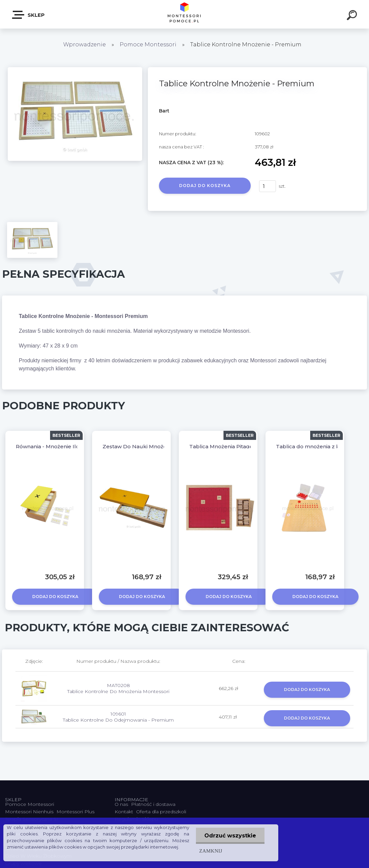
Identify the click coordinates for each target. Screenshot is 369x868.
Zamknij (211, 851)
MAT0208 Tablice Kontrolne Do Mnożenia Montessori (118, 688)
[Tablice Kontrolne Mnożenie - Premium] (75, 70)
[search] (353, 16)
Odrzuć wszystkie (230, 836)
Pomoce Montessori (148, 44)
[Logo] (185, 14)
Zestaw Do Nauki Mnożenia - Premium (153, 446)
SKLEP (29, 15)
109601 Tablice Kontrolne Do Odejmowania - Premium (118, 717)
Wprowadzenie (85, 44)
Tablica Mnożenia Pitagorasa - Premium (241, 446)
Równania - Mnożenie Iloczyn (54, 446)
